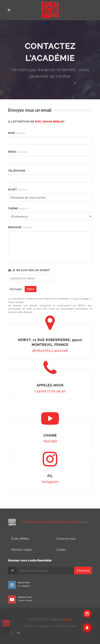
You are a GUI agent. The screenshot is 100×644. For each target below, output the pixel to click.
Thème (18, 209)
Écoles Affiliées (20, 539)
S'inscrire (83, 570)
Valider (31, 289)
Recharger (16, 289)
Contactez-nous (66, 539)
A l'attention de (36, 122)
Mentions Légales (22, 550)
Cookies (61, 550)
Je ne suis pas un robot (29, 270)
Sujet (18, 190)
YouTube (50, 441)
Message (20, 227)
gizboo (67, 619)
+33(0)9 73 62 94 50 (50, 391)
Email (18, 152)
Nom (17, 133)
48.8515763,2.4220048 (50, 351)
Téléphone (17, 171)
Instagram (50, 482)
